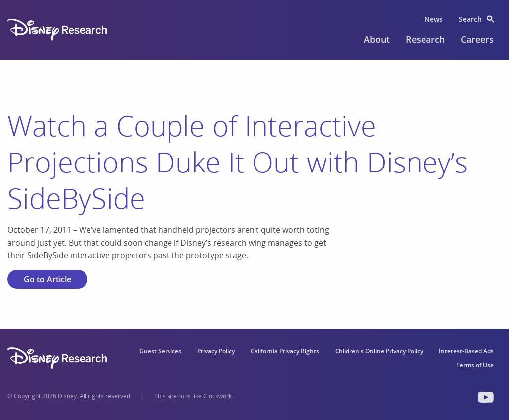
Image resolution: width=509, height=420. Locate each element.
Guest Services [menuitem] (160, 351)
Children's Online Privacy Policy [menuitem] (379, 351)
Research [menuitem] (425, 39)
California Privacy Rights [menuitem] (285, 351)
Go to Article (47, 279)
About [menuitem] (377, 39)
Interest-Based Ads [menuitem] (466, 351)
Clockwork (217, 396)
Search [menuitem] (470, 19)
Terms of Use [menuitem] (475, 365)
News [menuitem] (434, 19)
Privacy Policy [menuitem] (216, 351)
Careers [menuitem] (477, 39)
